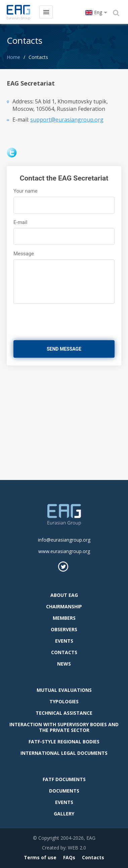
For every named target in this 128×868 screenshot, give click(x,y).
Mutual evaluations (64, 690)
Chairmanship (64, 606)
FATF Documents (64, 779)
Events (64, 641)
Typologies (64, 701)
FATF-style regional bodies (64, 742)
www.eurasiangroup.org (64, 551)
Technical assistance (64, 713)
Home (13, 57)
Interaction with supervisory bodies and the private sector (64, 727)
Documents (64, 791)
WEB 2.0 (77, 848)
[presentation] (54, 319)
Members (64, 618)
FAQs (69, 857)
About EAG (64, 595)
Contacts (64, 652)
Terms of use (40, 857)
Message (24, 254)
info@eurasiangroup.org (64, 540)
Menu (46, 11)
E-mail (20, 222)
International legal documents (64, 753)
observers (64, 629)
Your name (26, 191)
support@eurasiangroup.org (67, 120)
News (64, 664)
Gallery (64, 814)
